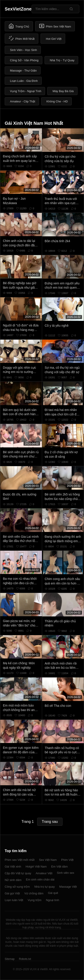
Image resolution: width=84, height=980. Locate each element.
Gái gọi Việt (12, 893)
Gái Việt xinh (13, 867)
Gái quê (53, 893)
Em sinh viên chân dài (40, 879)
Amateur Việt (44, 873)
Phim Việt (67, 860)
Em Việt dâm (59, 867)
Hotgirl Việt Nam (36, 867)
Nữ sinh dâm (13, 880)
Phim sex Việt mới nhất (20, 860)
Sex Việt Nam (48, 860)
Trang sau (50, 822)
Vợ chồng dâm (34, 893)
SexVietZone (18, 9)
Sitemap (10, 959)
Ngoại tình (53, 900)
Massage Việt (68, 887)
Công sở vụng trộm (17, 887)
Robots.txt (25, 959)
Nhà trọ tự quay (44, 887)
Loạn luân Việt (14, 900)
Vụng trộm (34, 900)
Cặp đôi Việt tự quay (18, 873)
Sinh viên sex (66, 873)
